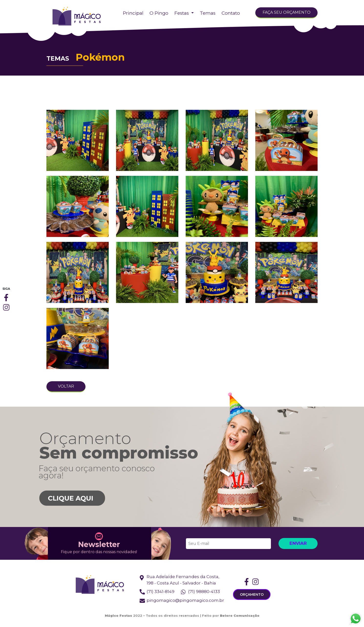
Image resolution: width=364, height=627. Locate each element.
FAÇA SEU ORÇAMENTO (287, 12)
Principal (133, 13)
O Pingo (159, 13)
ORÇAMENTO (252, 594)
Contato (231, 13)
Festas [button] (182, 13)
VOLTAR (66, 386)
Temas (208, 13)
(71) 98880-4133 (204, 592)
